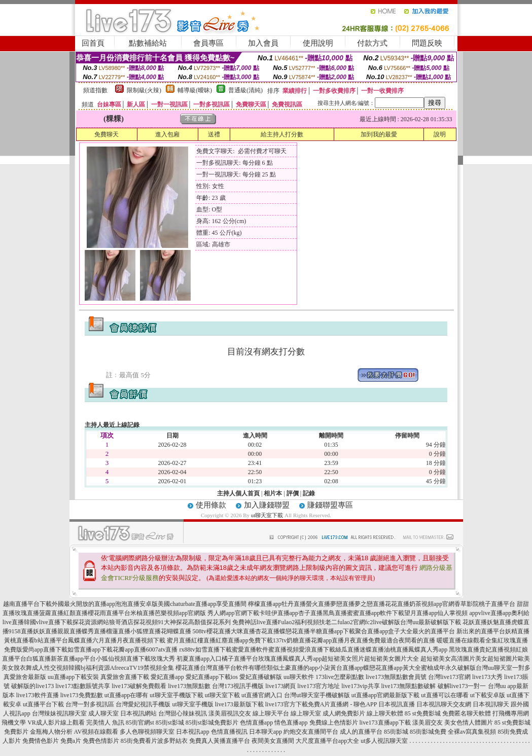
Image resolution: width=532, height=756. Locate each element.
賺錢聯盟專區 (330, 505)
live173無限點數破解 (409, 686)
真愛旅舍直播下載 (125, 677)
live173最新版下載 (239, 704)
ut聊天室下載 (267, 515)
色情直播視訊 (229, 732)
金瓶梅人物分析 (51, 732)
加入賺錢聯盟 (267, 505)
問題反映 (427, 43)
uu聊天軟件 (299, 677)
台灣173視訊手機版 (238, 686)
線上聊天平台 (271, 713)
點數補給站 (148, 43)
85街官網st (140, 723)
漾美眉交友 (428, 723)
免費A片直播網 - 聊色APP (342, 704)
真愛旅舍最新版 (25, 677)
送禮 (214, 134)
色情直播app (256, 723)
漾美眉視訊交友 (230, 713)
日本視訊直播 (397, 704)
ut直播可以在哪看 (445, 695)
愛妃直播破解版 (261, 677)
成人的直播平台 (361, 732)
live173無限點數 (189, 686)
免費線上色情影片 (334, 723)
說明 (440, 134)
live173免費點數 (82, 695)
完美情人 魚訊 (105, 723)
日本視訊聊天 (491, 704)
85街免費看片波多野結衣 (154, 741)
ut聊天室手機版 (192, 704)
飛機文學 (14, 723)
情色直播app (291, 723)
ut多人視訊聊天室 (384, 741)
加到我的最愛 (379, 134)
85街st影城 (170, 723)
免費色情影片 (101, 741)
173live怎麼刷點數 (340, 677)
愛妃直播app (167, 677)
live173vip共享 (360, 686)
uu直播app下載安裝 (73, 677)
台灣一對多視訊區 (90, 704)
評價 (293, 493)
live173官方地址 (318, 686)
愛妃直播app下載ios (212, 677)
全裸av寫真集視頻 (472, 732)
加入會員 (263, 43)
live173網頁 (280, 686)
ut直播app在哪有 (127, 695)
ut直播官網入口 (262, 695)
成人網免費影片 (344, 713)
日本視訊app (192, 732)
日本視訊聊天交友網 (444, 704)
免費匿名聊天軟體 (467, 713)
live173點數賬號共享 (83, 686)
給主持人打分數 (282, 134)
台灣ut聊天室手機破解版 (317, 695)
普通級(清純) (245, 90)
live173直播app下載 (385, 723)
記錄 (309, 493)
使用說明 (318, 43)
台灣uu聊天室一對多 (503, 668)
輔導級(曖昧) (195, 90)
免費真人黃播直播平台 (220, 741)
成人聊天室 (103, 713)
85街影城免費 (428, 732)
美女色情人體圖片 (469, 723)
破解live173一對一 (462, 686)
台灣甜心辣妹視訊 (183, 713)
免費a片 (71, 741)
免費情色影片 (41, 741)
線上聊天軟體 (385, 713)
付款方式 (372, 43)
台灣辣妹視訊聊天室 (59, 713)
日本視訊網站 (138, 713)
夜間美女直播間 (273, 741)
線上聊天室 (306, 713)
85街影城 (396, 732)
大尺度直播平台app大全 (327, 741)
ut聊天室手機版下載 (176, 695)
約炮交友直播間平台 (311, 732)
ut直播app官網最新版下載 (386, 695)
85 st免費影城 (423, 713)
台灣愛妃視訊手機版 (143, 704)
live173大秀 (487, 677)
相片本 (273, 493)
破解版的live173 (32, 686)
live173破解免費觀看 (139, 686)
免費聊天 (107, 134)
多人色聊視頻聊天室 (147, 732)
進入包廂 (167, 134)
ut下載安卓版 (488, 695)
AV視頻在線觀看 (96, 732)
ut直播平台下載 (43, 704)
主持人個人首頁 (238, 493)
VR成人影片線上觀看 (56, 723)
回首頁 (93, 43)
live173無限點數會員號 (396, 677)
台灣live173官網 (449, 677)
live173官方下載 (287, 704)
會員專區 (208, 43)
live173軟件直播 (38, 695)
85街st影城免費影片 (212, 723)
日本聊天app (265, 732)
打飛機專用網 (511, 713)
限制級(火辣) (144, 90)
